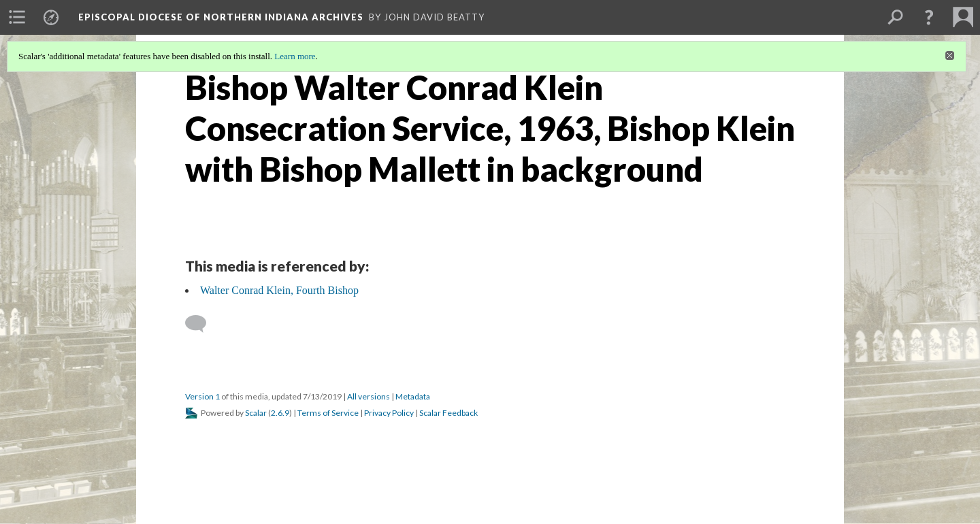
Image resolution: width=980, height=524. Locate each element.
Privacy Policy (389, 413)
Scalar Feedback (448, 413)
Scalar (256, 413)
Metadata (413, 396)
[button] (929, 17)
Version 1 (202, 396)
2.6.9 (280, 413)
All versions (369, 396)
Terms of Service (328, 413)
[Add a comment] (202, 324)
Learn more (295, 56)
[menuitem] (17, 17)
